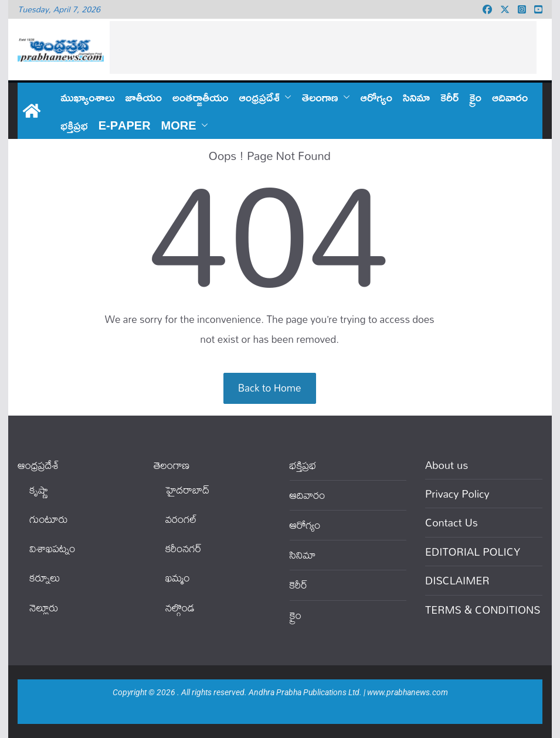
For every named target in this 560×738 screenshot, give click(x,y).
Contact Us (452, 522)
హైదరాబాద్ (187, 490)
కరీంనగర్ (184, 548)
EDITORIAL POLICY (473, 552)
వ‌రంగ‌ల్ (181, 519)
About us (447, 465)
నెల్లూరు (44, 608)
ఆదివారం (510, 97)
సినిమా (416, 97)
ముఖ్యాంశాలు (87, 97)
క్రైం (475, 97)
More (179, 125)
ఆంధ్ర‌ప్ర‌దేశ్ (259, 97)
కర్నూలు (45, 578)
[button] (286, 97)
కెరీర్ (449, 97)
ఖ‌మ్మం (178, 578)
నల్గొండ (180, 608)
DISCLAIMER (457, 580)
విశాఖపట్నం (52, 548)
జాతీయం (143, 97)
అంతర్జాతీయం (201, 97)
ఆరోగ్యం (376, 97)
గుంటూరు (48, 519)
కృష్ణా (39, 490)
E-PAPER (125, 125)
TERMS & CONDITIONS (483, 610)
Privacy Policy (457, 494)
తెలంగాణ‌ (320, 97)
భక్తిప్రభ (74, 125)
